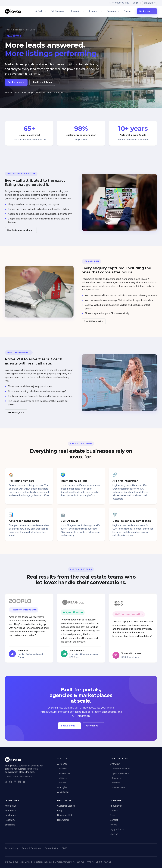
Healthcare (10, 815)
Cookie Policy (51, 848)
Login (136, 3)
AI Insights (62, 787)
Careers (114, 811)
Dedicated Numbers (121, 769)
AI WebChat (65, 773)
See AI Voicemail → (94, 323)
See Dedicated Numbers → (21, 232)
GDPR (64, 848)
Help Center (63, 820)
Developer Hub (65, 815)
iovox (8, 30)
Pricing (127, 11)
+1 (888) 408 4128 (119, 3)
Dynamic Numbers (120, 773)
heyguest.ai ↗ (117, 829)
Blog (60, 811)
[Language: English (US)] (150, 3)
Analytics (116, 783)
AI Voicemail (63, 792)
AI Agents (62, 764)
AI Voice (63, 769)
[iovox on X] (6, 782)
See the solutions (42, 82)
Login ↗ (114, 834)
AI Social (63, 778)
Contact (114, 820)
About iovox (116, 806)
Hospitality (10, 820)
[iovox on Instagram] (15, 782)
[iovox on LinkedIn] (19, 782)
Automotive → (93, 728)
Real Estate (10, 811)
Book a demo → (147, 11)
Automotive (11, 806)
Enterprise (10, 825)
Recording (117, 778)
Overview (115, 764)
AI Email (63, 783)
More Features (118, 787)
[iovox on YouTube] (24, 782)
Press (113, 815)
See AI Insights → (16, 414)
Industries (17, 30)
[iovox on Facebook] (11, 782)
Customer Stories (66, 806)
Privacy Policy (12, 848)
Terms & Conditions (31, 848)
